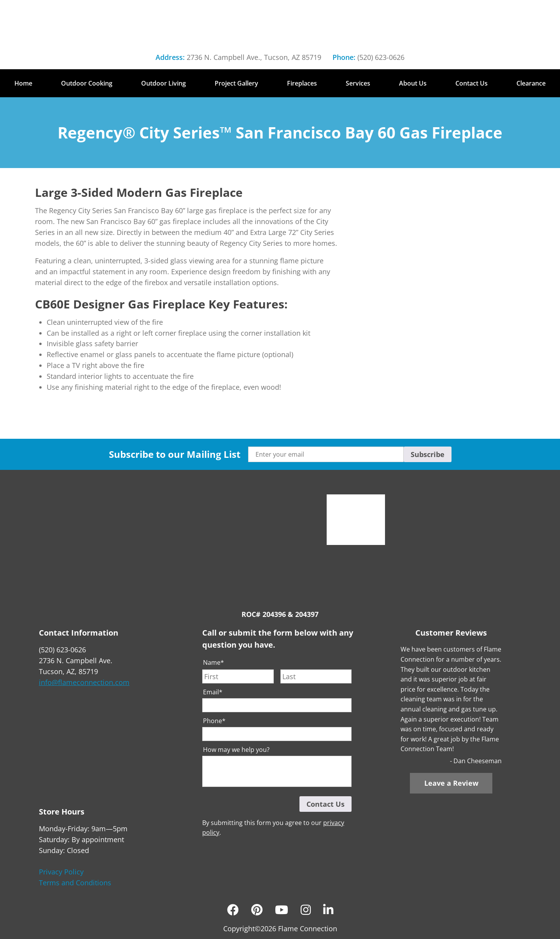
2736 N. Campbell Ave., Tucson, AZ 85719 (254, 57)
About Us (413, 83)
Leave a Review (451, 783)
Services (358, 83)
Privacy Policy (61, 872)
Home (23, 83)
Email (213, 692)
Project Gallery (236, 83)
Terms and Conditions (75, 883)
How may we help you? (236, 750)
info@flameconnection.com (84, 682)
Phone (214, 721)
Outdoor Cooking (87, 83)
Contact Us (472, 83)
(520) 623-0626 (381, 57)
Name (213, 663)
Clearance (531, 83)
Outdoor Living (164, 83)
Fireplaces (302, 83)
